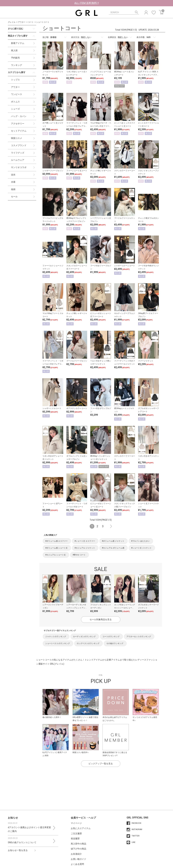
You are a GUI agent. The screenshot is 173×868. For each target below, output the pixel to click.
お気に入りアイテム (81, 828)
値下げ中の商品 (78, 849)
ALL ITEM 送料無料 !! (87, 3)
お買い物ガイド (78, 859)
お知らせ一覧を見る (18, 850)
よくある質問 (77, 864)
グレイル (12, 22)
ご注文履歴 (76, 833)
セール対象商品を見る (101, 619)
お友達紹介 (76, 854)
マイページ (76, 823)
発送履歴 (75, 839)
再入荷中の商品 (78, 844)
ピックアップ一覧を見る (101, 764)
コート (31, 22)
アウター (22, 22)
